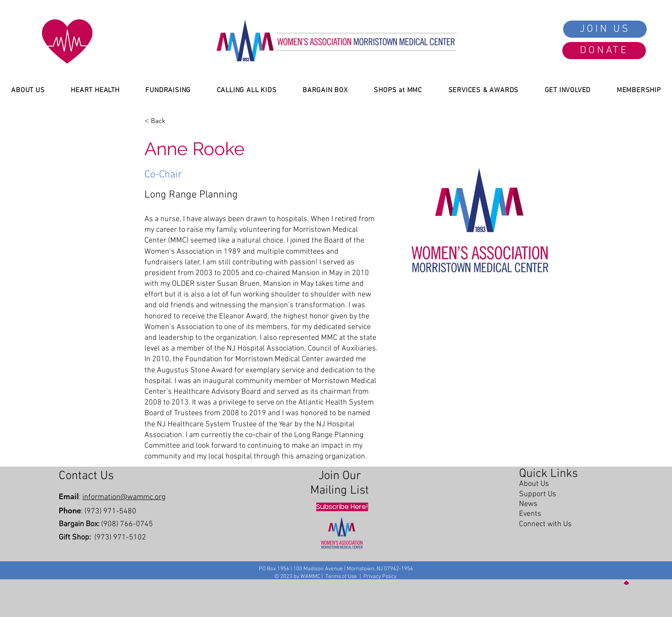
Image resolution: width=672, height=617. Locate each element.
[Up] (626, 582)
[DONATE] (604, 51)
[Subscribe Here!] (342, 507)
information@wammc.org (124, 497)
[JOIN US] (605, 29)
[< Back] (161, 121)
